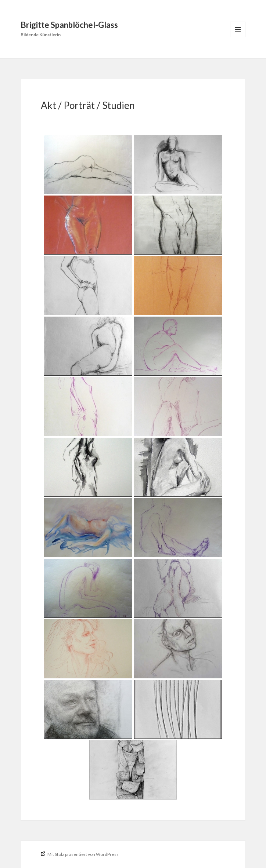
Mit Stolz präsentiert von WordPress (83, 854)
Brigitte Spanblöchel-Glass (69, 25)
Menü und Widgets (238, 37)
